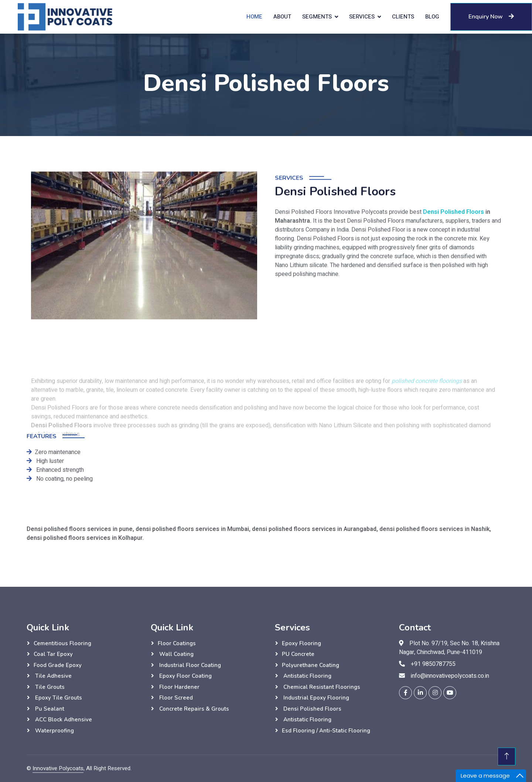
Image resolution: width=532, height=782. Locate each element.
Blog (432, 17)
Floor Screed (175, 698)
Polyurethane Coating (311, 665)
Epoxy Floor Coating (185, 676)
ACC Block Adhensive (63, 720)
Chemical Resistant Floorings (321, 687)
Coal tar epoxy (53, 654)
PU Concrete (298, 654)
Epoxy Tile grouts (58, 698)
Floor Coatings (177, 643)
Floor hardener (179, 687)
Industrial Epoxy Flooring (316, 698)
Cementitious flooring (62, 643)
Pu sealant (49, 709)
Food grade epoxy (58, 665)
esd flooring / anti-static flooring (326, 731)
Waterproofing (54, 731)
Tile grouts (49, 687)
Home (254, 17)
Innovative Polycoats (58, 768)
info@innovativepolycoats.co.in (450, 676)
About (282, 17)
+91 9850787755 (433, 664)
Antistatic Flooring (307, 676)
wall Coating (176, 654)
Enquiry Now (491, 17)
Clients (403, 17)
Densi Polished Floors (453, 233)
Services (362, 17)
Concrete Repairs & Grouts (193, 709)
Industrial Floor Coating (189, 665)
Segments (317, 17)
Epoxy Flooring (301, 643)
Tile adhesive (53, 676)
